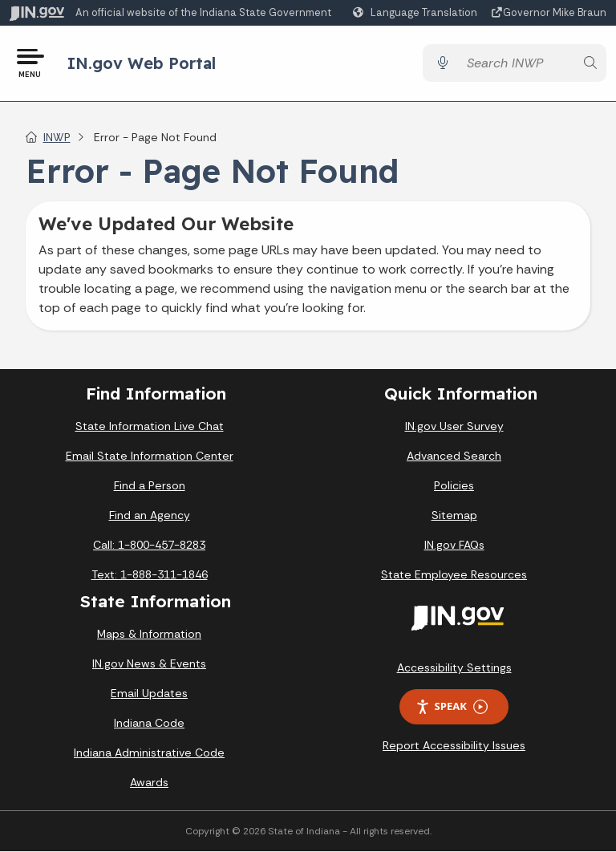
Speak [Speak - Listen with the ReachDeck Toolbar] (452, 707)
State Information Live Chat (150, 426)
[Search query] (516, 64)
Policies (454, 485)
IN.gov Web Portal (142, 63)
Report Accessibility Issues (454, 745)
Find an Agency (150, 515)
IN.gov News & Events (149, 664)
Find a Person (150, 485)
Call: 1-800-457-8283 (149, 545)
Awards (149, 783)
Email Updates (149, 694)
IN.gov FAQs (454, 545)
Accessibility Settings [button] (454, 667)
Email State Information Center (150, 456)
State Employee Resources (454, 574)
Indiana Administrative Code (149, 753)
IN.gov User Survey (454, 426)
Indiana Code (149, 724)
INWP (57, 137)
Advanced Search (454, 456)
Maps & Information (149, 635)
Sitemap (454, 515)
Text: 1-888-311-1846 (150, 574)
